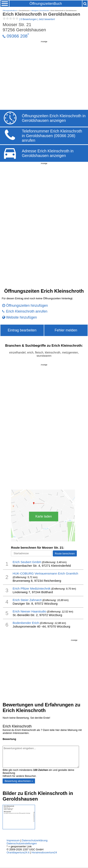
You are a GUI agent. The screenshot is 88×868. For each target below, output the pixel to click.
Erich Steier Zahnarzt (27, 600)
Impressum (13, 840)
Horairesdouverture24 (44, 852)
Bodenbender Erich (26, 623)
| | (29, 19)
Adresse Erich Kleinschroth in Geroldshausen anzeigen (48, 153)
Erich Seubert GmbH (27, 562)
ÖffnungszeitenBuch (46, 4)
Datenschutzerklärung (35, 840)
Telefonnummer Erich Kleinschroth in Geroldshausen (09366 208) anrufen (52, 136)
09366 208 (17, 36)
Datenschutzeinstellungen (22, 843)
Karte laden (44, 516)
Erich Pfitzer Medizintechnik (31, 588)
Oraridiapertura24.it (18, 852)
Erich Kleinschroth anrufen (27, 311)
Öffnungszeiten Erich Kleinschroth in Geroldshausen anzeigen (54, 118)
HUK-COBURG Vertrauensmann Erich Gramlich (45, 573)
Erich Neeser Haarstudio (29, 611)
